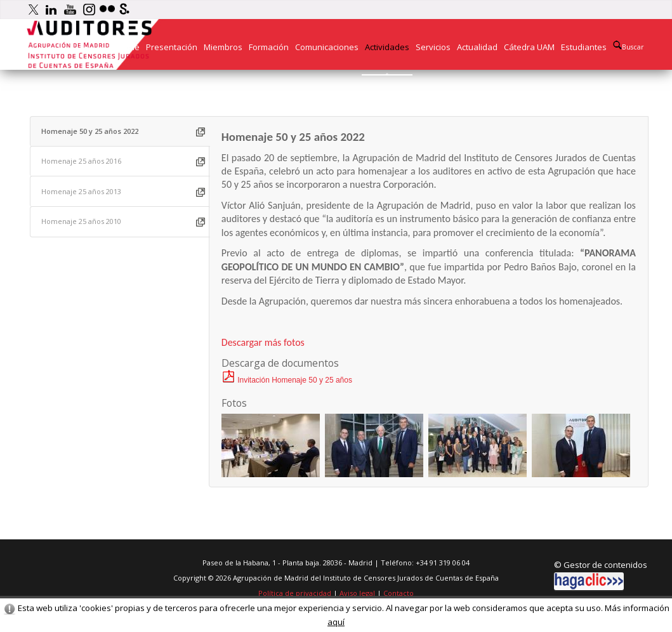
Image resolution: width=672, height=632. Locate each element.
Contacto (399, 593)
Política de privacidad (295, 593)
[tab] (120, 131)
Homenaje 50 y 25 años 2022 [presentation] (90, 131)
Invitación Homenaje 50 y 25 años (287, 380)
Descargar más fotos (263, 342)
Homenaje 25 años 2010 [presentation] (81, 221)
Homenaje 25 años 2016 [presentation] (81, 161)
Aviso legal (357, 593)
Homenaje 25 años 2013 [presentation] (81, 191)
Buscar (629, 46)
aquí (336, 622)
